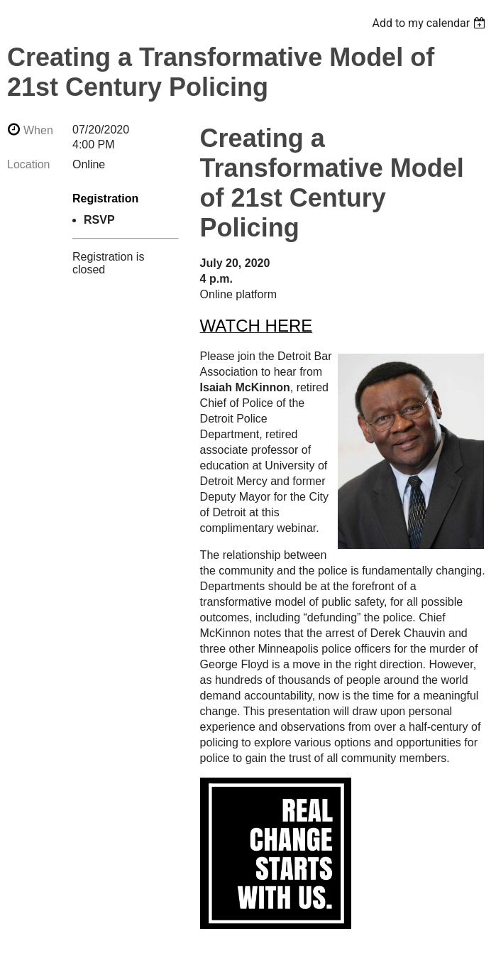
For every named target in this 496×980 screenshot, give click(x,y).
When (38, 130)
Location (29, 164)
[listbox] (430, 23)
